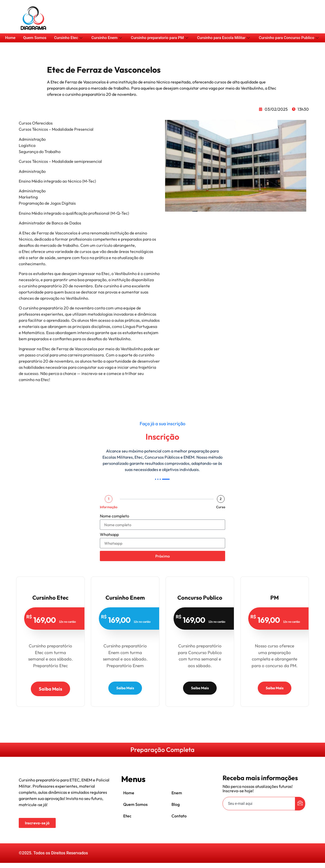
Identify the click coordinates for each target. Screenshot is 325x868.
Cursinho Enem (107, 38)
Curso (221, 507)
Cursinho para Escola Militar (224, 38)
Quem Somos (35, 38)
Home (10, 38)
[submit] (300, 804)
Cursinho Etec (69, 38)
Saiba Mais (50, 689)
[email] (259, 804)
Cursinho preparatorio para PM (160, 38)
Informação (109, 507)
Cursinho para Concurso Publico (289, 38)
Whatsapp (109, 535)
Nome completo (114, 516)
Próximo (162, 556)
